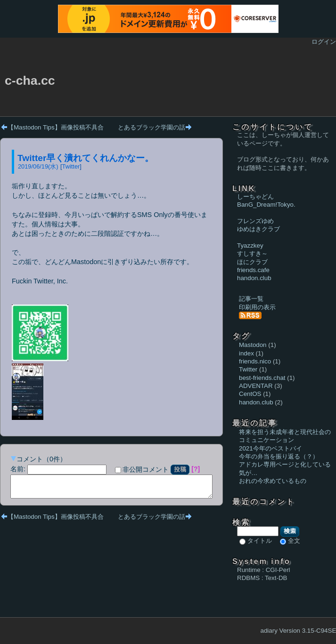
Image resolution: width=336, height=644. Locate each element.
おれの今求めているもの (273, 481)
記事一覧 (251, 299)
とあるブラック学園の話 (152, 127)
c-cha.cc (30, 80)
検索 (290, 531)
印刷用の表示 (257, 307)
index (246, 353)
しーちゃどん (255, 197)
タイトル (260, 541)
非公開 (142, 469)
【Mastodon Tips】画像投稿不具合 (56, 127)
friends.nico (255, 361)
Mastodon (253, 345)
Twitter (71, 166)
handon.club (254, 278)
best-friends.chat (262, 378)
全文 (294, 541)
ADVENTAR (256, 386)
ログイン (324, 42)
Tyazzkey (250, 246)
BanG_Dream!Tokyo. (266, 205)
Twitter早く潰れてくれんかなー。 (86, 158)
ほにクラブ (252, 262)
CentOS (250, 394)
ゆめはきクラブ (258, 229)
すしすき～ (252, 254)
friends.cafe (253, 270)
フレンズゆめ (255, 221)
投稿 (180, 469)
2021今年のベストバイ (270, 448)
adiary (269, 631)
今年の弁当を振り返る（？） (279, 456)
